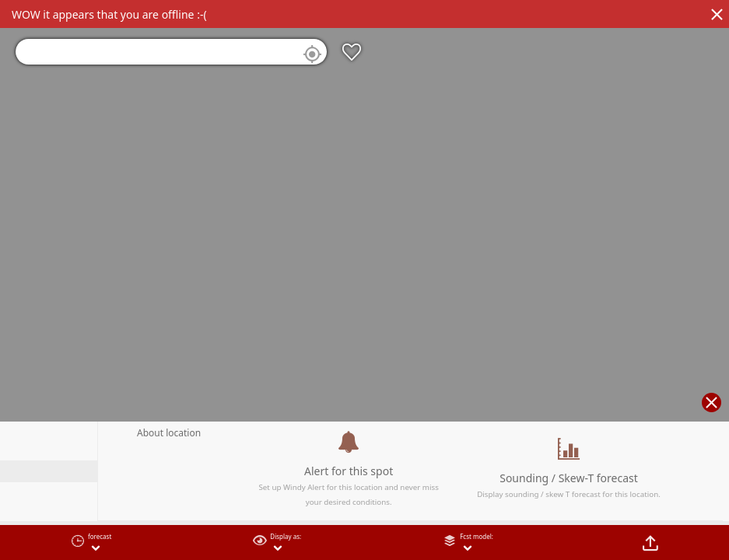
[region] (364, 280)
